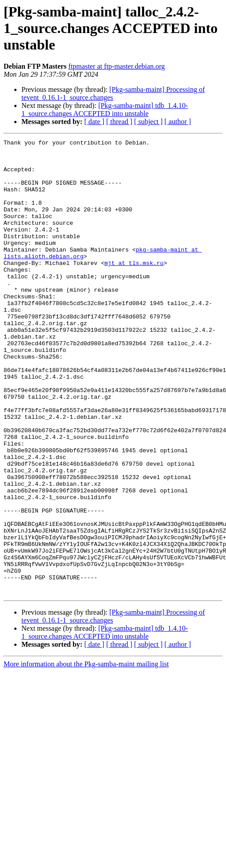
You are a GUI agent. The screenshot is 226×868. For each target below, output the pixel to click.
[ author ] (178, 122)
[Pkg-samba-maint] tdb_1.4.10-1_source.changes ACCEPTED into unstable (105, 110)
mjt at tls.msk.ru (134, 288)
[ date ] (94, 122)
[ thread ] (119, 122)
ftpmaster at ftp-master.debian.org (117, 66)
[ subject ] (148, 122)
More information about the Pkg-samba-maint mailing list (86, 755)
